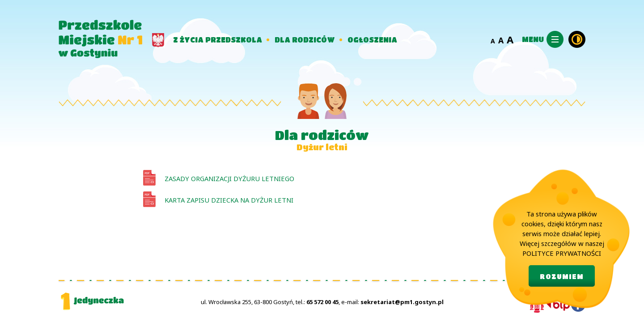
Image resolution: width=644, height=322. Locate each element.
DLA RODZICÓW (305, 40)
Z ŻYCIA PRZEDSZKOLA (218, 40)
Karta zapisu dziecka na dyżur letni (229, 200)
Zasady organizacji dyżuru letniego (229, 178)
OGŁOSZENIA (372, 40)
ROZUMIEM (562, 277)
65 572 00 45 (322, 302)
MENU (533, 39)
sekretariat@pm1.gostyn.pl (402, 302)
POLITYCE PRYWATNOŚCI (562, 253)
